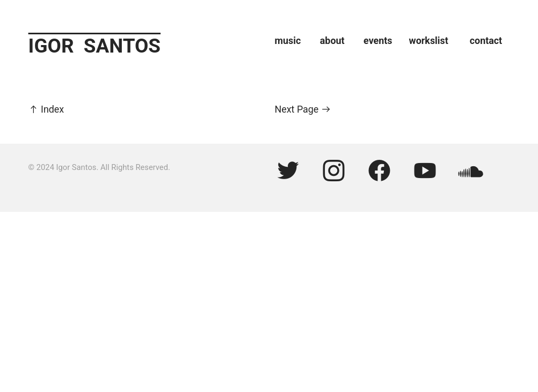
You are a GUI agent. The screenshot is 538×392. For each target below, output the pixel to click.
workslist (429, 40)
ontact (488, 40)
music (288, 40)
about (337, 40)
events (386, 40)
